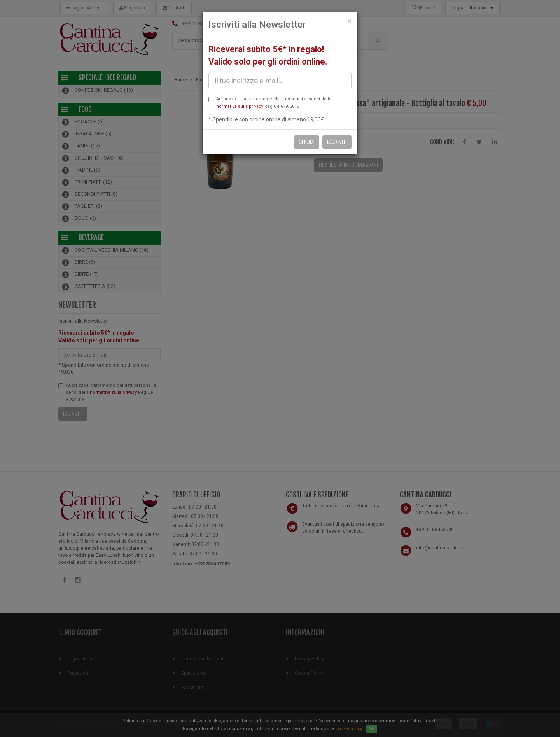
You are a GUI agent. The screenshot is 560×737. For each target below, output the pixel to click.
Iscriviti (337, 142)
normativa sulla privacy (240, 106)
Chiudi (307, 142)
